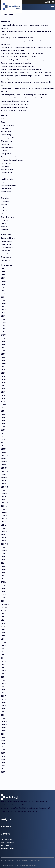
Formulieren (5, 144)
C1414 (3, 655)
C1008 (3, 414)
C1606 (3, 345)
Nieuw (3, 176)
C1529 (3, 310)
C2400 (3, 364)
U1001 (3, 592)
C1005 (3, 424)
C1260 (3, 395)
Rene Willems (6, 251)
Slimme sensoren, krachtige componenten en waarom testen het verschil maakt (26, 84)
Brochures (4, 128)
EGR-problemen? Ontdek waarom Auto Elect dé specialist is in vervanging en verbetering (27, 90)
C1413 (3, 269)
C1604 (3, 370)
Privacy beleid (6, 154)
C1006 (3, 421)
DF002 (3, 338)
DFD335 (4, 607)
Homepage (5, 230)
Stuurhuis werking (7, 170)
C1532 (3, 307)
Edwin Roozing (6, 244)
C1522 (3, 313)
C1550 (3, 303)
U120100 (4, 721)
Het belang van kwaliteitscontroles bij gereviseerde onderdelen (23, 98)
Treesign (37, 860)
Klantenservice (6, 132)
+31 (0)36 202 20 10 (8, 845)
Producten (5, 220)
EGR (2, 182)
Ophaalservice (6, 201)
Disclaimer (5, 151)
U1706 (3, 560)
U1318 (3, 614)
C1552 (3, 284)
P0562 (3, 626)
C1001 (3, 360)
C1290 (3, 373)
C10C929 (4, 449)
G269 (3, 633)
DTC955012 (5, 604)
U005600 (4, 516)
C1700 (3, 756)
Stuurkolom (5, 166)
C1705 (3, 389)
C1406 (3, 636)
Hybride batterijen (7, 179)
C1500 (3, 316)
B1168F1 (4, 522)
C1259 (3, 376)
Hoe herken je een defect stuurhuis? (13, 111)
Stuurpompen (6, 195)
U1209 (3, 623)
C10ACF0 (4, 452)
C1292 (3, 398)
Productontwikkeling (8, 125)
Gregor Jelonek (6, 257)
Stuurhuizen (5, 198)
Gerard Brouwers (7, 248)
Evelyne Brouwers (7, 254)
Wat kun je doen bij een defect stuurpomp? (16, 101)
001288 (4, 661)
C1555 (3, 278)
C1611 (3, 367)
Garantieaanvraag (7, 147)
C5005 (3, 430)
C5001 (3, 718)
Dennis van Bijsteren (8, 238)
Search (3, 223)
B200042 (4, 459)
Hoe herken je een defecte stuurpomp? (14, 104)
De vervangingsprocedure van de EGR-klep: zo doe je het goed (23, 54)
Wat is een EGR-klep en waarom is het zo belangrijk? (19, 57)
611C (3, 436)
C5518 (3, 297)
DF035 (3, 335)
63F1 (3, 433)
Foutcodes (5, 204)
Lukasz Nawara (6, 241)
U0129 (3, 595)
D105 (3, 408)
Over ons (4, 211)
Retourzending (6, 135)
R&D (3, 214)
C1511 (3, 579)
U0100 (3, 598)
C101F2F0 (5, 455)
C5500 (3, 300)
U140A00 (4, 512)
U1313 (3, 617)
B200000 (4, 462)
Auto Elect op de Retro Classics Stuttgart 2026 (17, 38)
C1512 (3, 348)
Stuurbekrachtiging (7, 217)
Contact (4, 208)
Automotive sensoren (8, 185)
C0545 (3, 322)
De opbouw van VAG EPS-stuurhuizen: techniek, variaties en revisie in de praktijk (26, 33)
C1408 (3, 272)
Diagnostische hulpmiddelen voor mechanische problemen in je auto (24, 60)
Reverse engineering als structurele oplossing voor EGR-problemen (24, 95)
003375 (4, 658)
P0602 (3, 402)
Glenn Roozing (6, 260)
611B (3, 440)
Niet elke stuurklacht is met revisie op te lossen (17, 66)
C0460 (3, 332)
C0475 (3, 329)
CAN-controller (6, 163)
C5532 (3, 288)
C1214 (3, 563)
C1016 (3, 411)
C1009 (3, 354)
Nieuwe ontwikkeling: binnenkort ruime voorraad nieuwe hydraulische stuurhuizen (25, 27)
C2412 (3, 386)
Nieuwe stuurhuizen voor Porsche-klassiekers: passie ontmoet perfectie (26, 73)
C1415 (3, 645)
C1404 (3, 275)
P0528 (3, 405)
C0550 (3, 319)
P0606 (3, 642)
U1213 (3, 620)
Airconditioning (6, 189)
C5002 (3, 351)
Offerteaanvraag (7, 141)
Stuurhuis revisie (7, 173)
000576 (4, 674)
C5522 (3, 291)
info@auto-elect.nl (7, 849)
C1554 (3, 281)
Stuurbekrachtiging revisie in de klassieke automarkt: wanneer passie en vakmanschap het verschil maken (26, 49)
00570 (3, 753)
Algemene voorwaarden (9, 157)
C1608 (3, 341)
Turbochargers (6, 192)
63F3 (3, 443)
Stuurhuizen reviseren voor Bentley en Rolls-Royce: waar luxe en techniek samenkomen (26, 43)
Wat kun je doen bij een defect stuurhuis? (15, 107)
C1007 (3, 417)
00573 (3, 649)
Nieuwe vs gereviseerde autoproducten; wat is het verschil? (22, 69)
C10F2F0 (4, 519)
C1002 (3, 357)
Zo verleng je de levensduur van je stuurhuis (16, 63)
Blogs (3, 122)
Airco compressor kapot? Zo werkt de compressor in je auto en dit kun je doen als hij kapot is (26, 77)
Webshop (4, 119)
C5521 (3, 294)
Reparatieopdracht (7, 138)
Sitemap (4, 227)
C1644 (3, 630)
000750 (4, 671)
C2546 (3, 766)
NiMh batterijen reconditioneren (12, 160)
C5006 (3, 427)
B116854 (4, 734)
